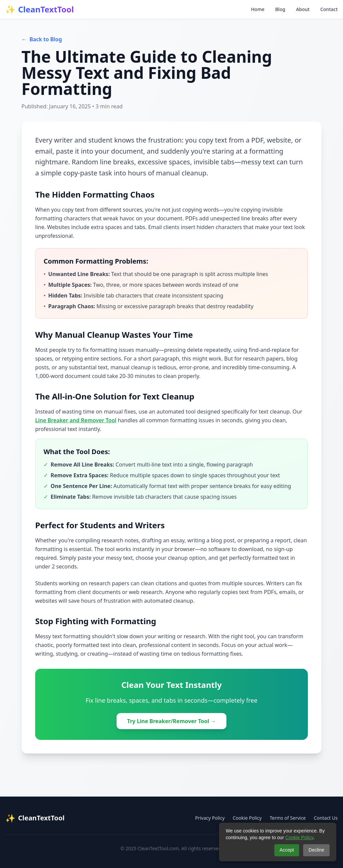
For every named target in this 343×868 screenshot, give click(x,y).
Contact (329, 9)
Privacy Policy (210, 818)
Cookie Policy (247, 818)
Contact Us (326, 818)
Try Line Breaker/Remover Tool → (172, 721)
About (303, 9)
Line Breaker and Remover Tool (76, 420)
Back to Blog (42, 39)
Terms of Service (288, 818)
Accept (287, 850)
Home (258, 9)
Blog (280, 9)
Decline (316, 850)
